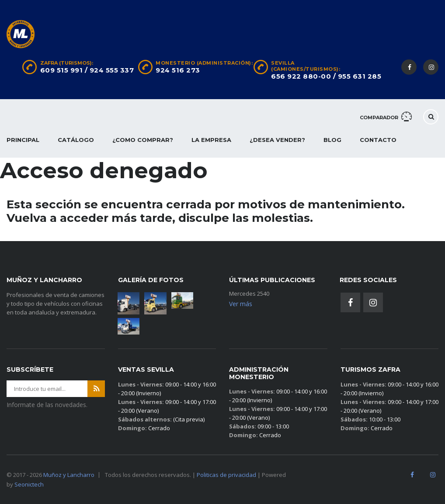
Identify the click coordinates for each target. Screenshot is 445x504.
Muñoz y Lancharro (69, 475)
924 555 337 (112, 70)
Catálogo (76, 140)
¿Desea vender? (277, 140)
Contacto (378, 140)
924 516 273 (178, 70)
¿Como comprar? (143, 140)
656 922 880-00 (301, 76)
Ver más (241, 304)
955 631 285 (360, 76)
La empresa (211, 140)
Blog (332, 140)
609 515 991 (62, 70)
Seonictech (29, 484)
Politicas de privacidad (226, 475)
